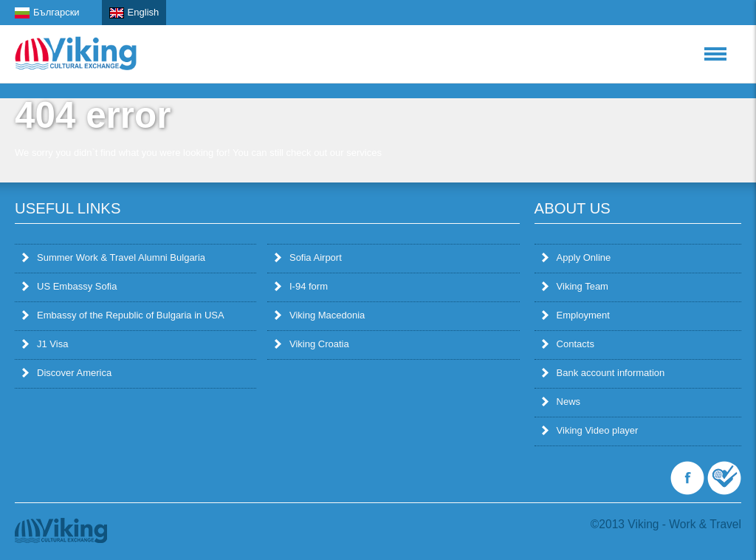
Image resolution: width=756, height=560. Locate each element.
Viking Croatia (312, 344)
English (134, 13)
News (561, 402)
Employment (576, 315)
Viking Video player (590, 430)
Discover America (67, 373)
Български (47, 13)
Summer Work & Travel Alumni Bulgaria (114, 257)
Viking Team (575, 286)
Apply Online (577, 257)
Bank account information (604, 373)
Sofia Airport (308, 257)
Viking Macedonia (320, 315)
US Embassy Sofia (69, 286)
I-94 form (301, 286)
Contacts (568, 344)
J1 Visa (45, 344)
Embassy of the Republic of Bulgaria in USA (123, 315)
